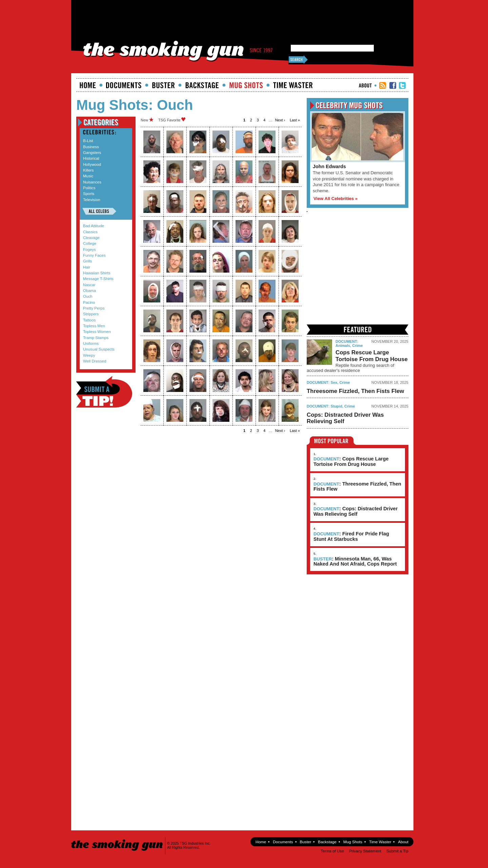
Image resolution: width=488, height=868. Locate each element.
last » (295, 120)
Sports (89, 194)
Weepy (89, 355)
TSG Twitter (402, 85)
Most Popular (332, 441)
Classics (90, 232)
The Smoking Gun (117, 839)
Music (88, 176)
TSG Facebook (393, 85)
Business (91, 147)
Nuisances (92, 182)
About (365, 85)
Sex (334, 382)
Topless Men (94, 326)
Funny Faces (94, 255)
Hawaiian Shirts (97, 273)
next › (280, 120)
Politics (89, 188)
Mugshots (246, 85)
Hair (87, 267)
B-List (88, 141)
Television (92, 200)
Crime (357, 346)
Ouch (88, 296)
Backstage (202, 85)
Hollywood (92, 164)
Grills (87, 261)
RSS (383, 85)
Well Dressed (95, 361)
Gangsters (92, 153)
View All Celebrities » (335, 199)
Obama (89, 291)
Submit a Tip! (104, 392)
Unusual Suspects (99, 349)
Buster (163, 85)
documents (124, 85)
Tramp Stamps (96, 338)
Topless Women (97, 332)
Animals (343, 346)
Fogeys (89, 250)
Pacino (89, 302)
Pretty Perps (94, 308)
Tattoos (89, 320)
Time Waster (293, 85)
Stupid (337, 406)
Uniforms (91, 343)
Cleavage (91, 238)
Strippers (91, 314)
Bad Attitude (94, 226)
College (90, 243)
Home (88, 85)
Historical (91, 158)
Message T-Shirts (98, 279)
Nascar (89, 285)
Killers (88, 170)
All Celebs (99, 211)
